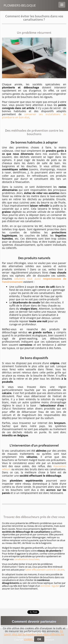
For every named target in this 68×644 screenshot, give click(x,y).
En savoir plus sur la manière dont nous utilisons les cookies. (34, 635)
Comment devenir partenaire (34, 622)
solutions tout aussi (34, 280)
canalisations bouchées (27, 559)
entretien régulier (50, 586)
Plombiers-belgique (20, 5)
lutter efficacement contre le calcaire (45, 570)
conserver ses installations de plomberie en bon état (34, 116)
